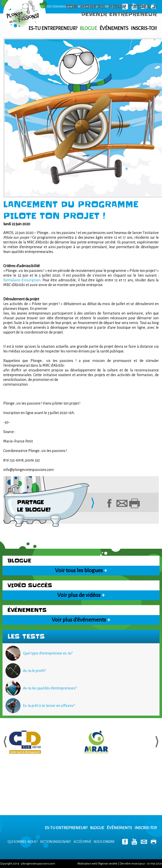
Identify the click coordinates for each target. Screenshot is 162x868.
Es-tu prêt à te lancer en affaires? (49, 706)
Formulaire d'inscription (22, 280)
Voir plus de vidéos (81, 595)
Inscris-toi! (144, 28)
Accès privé (82, 842)
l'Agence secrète (108, 864)
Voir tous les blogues (81, 570)
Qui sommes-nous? (31, 7)
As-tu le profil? (34, 671)
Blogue (88, 28)
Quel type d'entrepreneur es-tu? (48, 653)
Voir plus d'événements (81, 620)
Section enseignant (61, 7)
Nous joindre (104, 842)
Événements (114, 28)
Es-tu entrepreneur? (53, 28)
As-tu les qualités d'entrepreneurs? (50, 688)
